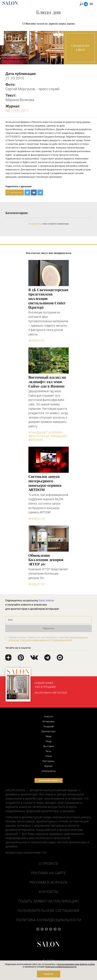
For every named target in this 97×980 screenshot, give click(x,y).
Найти (81, 4)
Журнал (48, 766)
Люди (49, 741)
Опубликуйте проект (49, 780)
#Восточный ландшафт (48, 436)
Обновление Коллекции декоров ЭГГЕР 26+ (46, 560)
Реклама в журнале (48, 882)
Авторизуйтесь (35, 224)
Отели (48, 756)
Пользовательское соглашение (48, 911)
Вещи (49, 736)
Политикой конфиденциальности (35, 640)
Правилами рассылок (62, 640)
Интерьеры (48, 721)
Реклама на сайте (49, 873)
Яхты (48, 751)
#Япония (36, 440)
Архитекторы (48, 731)
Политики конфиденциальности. (61, 967)
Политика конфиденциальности (49, 920)
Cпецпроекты (49, 771)
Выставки (49, 746)
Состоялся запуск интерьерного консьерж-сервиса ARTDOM (45, 483)
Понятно (48, 974)
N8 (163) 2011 (17, 111)
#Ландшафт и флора (45, 433)
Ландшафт (49, 726)
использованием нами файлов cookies (76, 964)
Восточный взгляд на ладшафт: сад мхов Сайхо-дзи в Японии (47, 382)
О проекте (48, 864)
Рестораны (49, 761)
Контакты (49, 892)
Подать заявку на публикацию (49, 901)
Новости (48, 716)
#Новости (37, 341)
